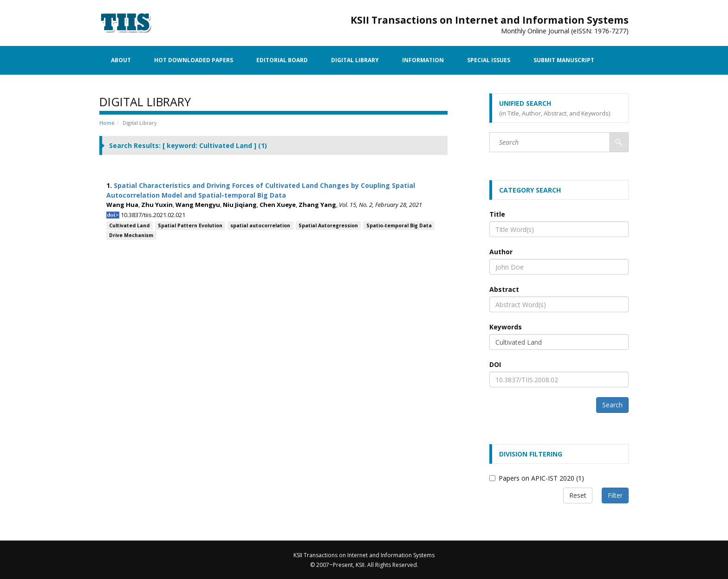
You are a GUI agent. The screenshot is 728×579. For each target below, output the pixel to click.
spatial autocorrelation (260, 225)
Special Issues (489, 60)
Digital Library (355, 60)
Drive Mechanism (131, 235)
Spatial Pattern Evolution (190, 225)
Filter (615, 495)
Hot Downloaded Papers (194, 60)
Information (423, 60)
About (121, 60)
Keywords (506, 327)
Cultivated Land (129, 225)
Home (107, 123)
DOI (495, 364)
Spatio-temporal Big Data (399, 225)
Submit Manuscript (564, 60)
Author (501, 252)
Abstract (504, 289)
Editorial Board (282, 60)
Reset (578, 495)
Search (612, 405)
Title (497, 214)
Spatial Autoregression (328, 225)
